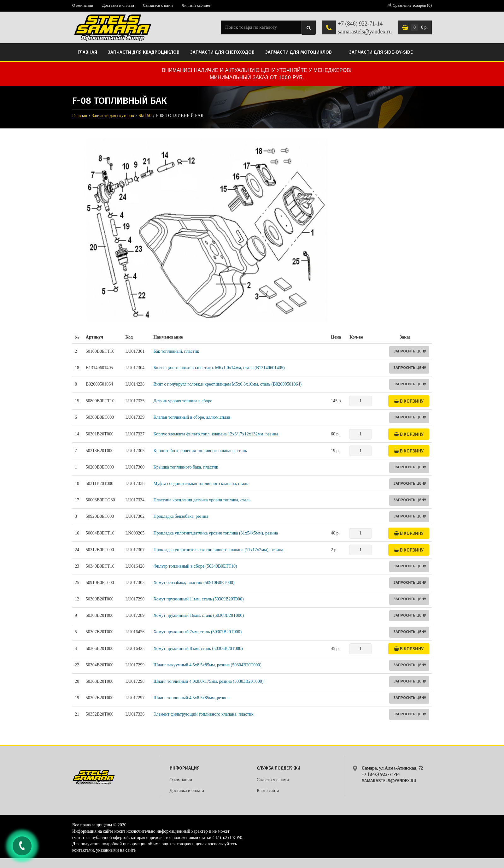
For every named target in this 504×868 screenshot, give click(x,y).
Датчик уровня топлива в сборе (183, 401)
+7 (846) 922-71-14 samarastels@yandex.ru (365, 28)
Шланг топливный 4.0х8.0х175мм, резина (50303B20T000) (208, 681)
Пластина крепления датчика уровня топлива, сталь (202, 500)
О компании (83, 5)
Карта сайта (268, 791)
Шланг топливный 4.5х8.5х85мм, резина (191, 698)
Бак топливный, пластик (176, 351)
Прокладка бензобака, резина (181, 516)
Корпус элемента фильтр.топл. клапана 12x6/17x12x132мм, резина (216, 434)
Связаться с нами (158, 5)
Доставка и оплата (118, 5)
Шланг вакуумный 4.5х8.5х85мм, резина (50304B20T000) (207, 665)
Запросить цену (410, 351)
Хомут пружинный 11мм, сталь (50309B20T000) (198, 599)
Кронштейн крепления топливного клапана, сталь (200, 451)
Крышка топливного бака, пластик (186, 467)
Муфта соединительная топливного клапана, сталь (201, 484)
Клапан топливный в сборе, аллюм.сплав (192, 417)
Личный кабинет (196, 5)
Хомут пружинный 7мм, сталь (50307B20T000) (197, 632)
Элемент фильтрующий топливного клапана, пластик (203, 714)
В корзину (409, 401)
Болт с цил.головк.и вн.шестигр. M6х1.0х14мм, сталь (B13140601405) (219, 368)
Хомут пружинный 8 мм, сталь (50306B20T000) (198, 649)
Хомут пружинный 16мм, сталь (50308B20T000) (199, 615)
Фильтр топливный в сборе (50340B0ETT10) (195, 566)
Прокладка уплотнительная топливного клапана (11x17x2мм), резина (218, 550)
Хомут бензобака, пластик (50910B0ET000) (194, 583)
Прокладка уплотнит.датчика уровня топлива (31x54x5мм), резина (216, 533)
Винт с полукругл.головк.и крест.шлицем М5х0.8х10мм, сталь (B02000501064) (227, 384)
